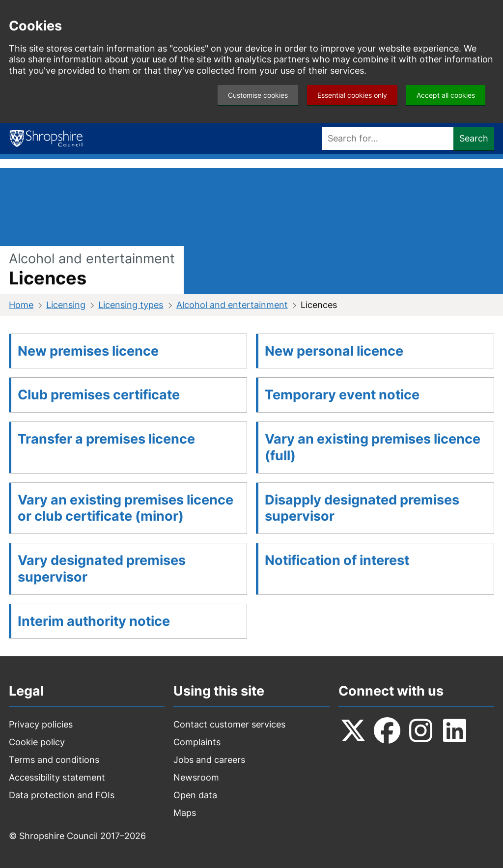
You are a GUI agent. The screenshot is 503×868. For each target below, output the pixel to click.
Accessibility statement (57, 777)
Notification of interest (337, 560)
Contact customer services (229, 724)
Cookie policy (37, 742)
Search (474, 138)
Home (21, 305)
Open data (195, 795)
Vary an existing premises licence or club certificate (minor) (126, 508)
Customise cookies (258, 95)
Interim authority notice (94, 621)
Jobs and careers (209, 760)
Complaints (197, 742)
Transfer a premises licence (106, 439)
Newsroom (196, 777)
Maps (185, 813)
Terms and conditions (54, 760)
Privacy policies (41, 724)
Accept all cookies (446, 95)
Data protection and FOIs (62, 795)
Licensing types (131, 305)
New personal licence (334, 351)
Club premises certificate (99, 395)
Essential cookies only (352, 95)
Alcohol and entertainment (232, 305)
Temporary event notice (342, 395)
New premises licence (88, 351)
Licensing (66, 305)
